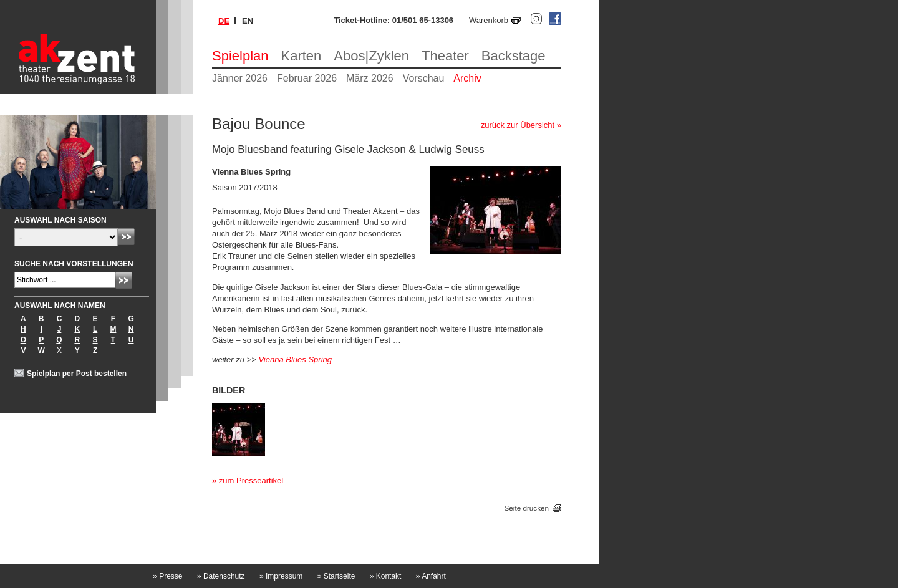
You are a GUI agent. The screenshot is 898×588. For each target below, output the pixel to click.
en (248, 21)
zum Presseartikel (251, 480)
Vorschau (424, 78)
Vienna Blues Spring (295, 359)
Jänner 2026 (240, 78)
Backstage (514, 56)
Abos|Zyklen (371, 56)
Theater (445, 56)
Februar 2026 (307, 78)
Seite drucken (527, 508)
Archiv (467, 78)
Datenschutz (221, 576)
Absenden (126, 237)
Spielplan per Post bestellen (77, 374)
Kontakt (386, 576)
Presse (167, 576)
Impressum (281, 576)
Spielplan (240, 56)
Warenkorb (489, 20)
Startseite (336, 576)
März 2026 (370, 78)
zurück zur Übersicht (518, 125)
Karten (302, 56)
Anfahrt (431, 576)
